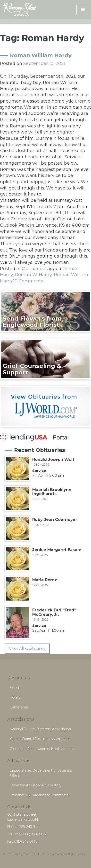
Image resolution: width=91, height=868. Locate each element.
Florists (16, 688)
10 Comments (28, 281)
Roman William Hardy (41, 55)
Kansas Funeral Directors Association (40, 739)
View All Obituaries (27, 648)
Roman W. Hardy (33, 275)
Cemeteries (19, 707)
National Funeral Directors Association (40, 729)
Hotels (15, 697)
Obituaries (33, 269)
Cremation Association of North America (42, 749)
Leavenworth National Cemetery (36, 785)
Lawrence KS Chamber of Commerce (39, 795)
